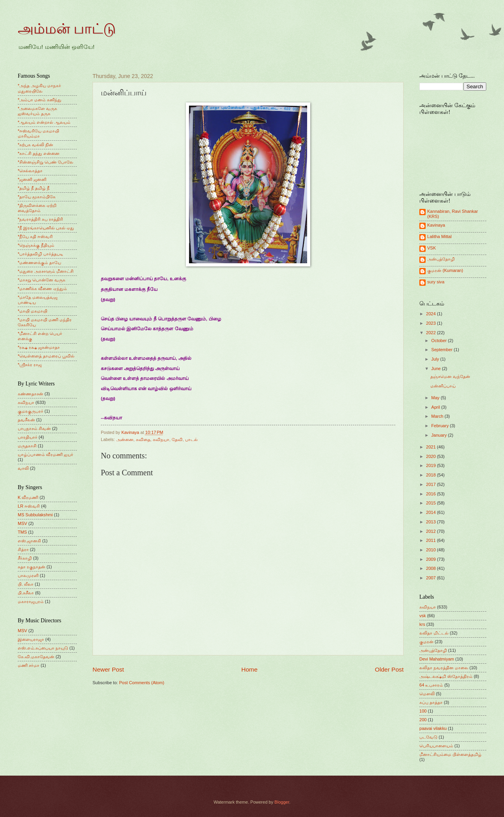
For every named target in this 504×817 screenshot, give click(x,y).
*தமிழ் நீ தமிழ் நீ (34, 188)
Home (249, 669)
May (436, 398)
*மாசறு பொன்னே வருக (42, 280)
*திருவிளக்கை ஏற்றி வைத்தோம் (37, 208)
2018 (432, 475)
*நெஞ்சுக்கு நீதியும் (36, 245)
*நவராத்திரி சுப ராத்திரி (40, 219)
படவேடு (428, 737)
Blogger (282, 802)
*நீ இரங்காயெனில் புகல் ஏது (46, 228)
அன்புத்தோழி (441, 259)
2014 (432, 512)
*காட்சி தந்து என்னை (39, 153)
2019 (432, 465)
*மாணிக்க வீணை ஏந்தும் (42, 288)
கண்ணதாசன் (31, 394)
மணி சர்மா (29, 665)
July (436, 359)
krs (422, 624)
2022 (432, 333)
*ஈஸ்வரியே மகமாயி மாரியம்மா (38, 133)
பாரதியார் (28, 437)
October (439, 341)
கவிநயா (161, 439)
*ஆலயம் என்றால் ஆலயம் (44, 122)
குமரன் (426, 642)
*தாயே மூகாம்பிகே (37, 197)
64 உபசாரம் (431, 685)
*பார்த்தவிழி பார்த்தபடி (41, 254)
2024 (432, 314)
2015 (432, 503)
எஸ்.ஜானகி (29, 541)
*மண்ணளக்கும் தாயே (39, 262)
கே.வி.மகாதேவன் (36, 657)
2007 (432, 578)
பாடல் (191, 439)
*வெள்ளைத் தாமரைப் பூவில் (46, 356)
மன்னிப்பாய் (443, 386)
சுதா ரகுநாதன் (31, 567)
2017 (432, 484)
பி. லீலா (26, 584)
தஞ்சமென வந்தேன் (450, 376)
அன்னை (125, 439)
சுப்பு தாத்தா (431, 702)
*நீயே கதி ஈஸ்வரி (35, 236)
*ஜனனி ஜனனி (32, 179)
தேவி (177, 439)
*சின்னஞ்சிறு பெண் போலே (45, 162)
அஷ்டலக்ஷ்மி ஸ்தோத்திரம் (446, 676)
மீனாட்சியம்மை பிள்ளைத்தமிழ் (450, 754)
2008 (432, 568)
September (442, 350)
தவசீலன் (26, 420)
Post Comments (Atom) (142, 683)
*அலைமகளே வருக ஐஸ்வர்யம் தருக (37, 111)
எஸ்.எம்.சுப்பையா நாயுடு (43, 648)
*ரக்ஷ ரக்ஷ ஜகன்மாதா (39, 347)
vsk (423, 616)
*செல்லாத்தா (30, 171)
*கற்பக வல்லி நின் (35, 145)
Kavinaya (436, 225)
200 (423, 720)
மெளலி (427, 694)
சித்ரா (23, 549)
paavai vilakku (433, 728)
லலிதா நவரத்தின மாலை (444, 668)
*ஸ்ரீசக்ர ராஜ (30, 365)
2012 (432, 531)
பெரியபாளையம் (436, 746)
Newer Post (108, 669)
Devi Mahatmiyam (437, 659)
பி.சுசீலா (26, 593)
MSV (22, 523)
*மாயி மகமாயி (32, 311)
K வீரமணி (28, 497)
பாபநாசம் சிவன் (34, 428)
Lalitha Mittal (439, 236)
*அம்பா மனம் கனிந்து (40, 100)
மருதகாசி (27, 446)
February (440, 426)
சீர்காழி (25, 558)
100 (423, 711)
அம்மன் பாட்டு (67, 29)
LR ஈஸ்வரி (29, 506)
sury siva (436, 282)
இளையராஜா (31, 639)
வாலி (23, 468)
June (436, 368)
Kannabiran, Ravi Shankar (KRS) (453, 214)
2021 (432, 447)
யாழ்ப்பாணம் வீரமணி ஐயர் (45, 454)
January (439, 435)
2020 (432, 456)
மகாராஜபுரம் (31, 601)
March (438, 416)
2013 (432, 522)
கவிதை (143, 439)
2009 (432, 559)
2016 (432, 494)
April (436, 407)
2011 (432, 540)
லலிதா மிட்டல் (434, 633)
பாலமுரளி (28, 575)
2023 (432, 323)
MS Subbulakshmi (35, 515)
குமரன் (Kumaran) (445, 270)
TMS (22, 532)
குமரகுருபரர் (31, 411)
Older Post (389, 669)
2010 (432, 550)
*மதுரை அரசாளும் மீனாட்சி (46, 271)
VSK (432, 248)
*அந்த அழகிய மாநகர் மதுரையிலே (39, 88)
